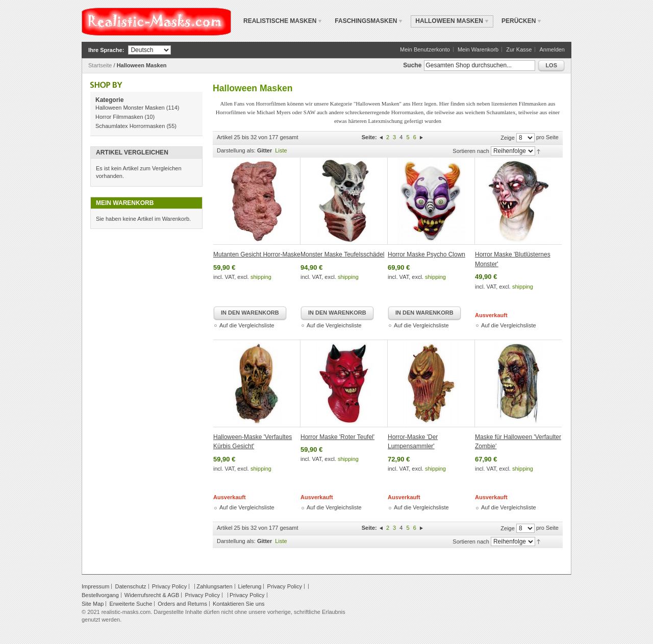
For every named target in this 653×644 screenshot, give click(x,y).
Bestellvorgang (100, 595)
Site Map (93, 604)
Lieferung (250, 586)
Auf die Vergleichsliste (247, 325)
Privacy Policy (169, 586)
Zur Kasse (519, 49)
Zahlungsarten (214, 586)
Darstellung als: (236, 150)
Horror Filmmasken (119, 117)
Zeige (508, 138)
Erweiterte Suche (131, 604)
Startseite (100, 65)
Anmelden (552, 49)
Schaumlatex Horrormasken (130, 126)
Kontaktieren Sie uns (239, 604)
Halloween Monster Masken (130, 108)
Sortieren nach (471, 151)
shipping (261, 277)
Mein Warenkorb (478, 49)
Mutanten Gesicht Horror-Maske (257, 254)
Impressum (95, 586)
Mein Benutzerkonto (425, 49)
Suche (412, 65)
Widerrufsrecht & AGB (152, 595)
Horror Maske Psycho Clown (426, 254)
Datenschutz (130, 586)
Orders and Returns (182, 604)
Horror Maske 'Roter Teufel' (337, 437)
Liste (281, 150)
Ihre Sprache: (106, 50)
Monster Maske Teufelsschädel (343, 254)
